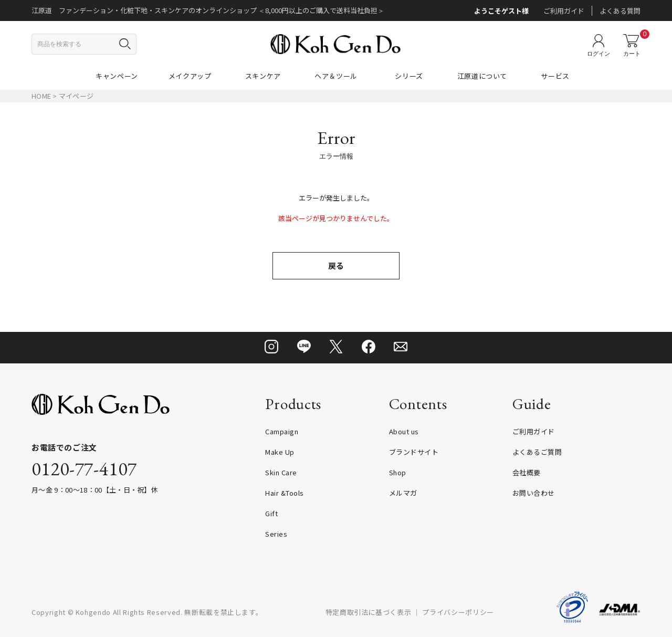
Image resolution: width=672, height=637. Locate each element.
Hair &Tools (285, 493)
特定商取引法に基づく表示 (369, 612)
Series (276, 534)
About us (404, 431)
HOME (41, 96)
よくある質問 (620, 11)
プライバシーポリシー (458, 612)
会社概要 (527, 472)
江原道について (482, 76)
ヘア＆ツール (336, 76)
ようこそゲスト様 (501, 11)
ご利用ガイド (564, 11)
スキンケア (263, 76)
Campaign (282, 431)
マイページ (76, 96)
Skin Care (281, 472)
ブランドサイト (414, 452)
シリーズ (409, 76)
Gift (271, 513)
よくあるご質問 (537, 452)
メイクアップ (190, 76)
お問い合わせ (534, 493)
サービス (555, 76)
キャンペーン (117, 76)
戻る (336, 265)
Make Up (280, 452)
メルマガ (403, 493)
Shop (398, 472)
